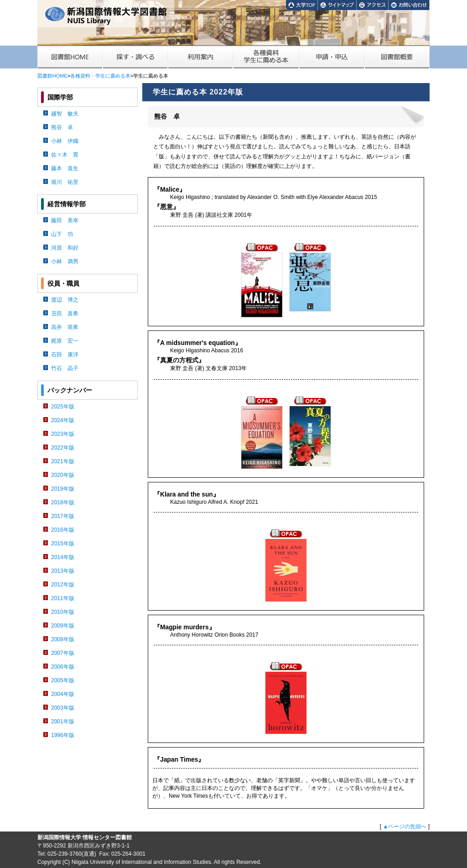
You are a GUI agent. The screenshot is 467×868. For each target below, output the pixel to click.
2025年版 (63, 407)
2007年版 (63, 653)
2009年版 (63, 626)
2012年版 (63, 585)
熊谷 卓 (62, 127)
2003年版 (63, 708)
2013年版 (63, 571)
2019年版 (63, 489)
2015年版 (63, 544)
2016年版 (63, 530)
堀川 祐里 (65, 182)
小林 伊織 (65, 141)
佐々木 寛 (65, 155)
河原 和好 (65, 248)
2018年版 (63, 502)
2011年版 (63, 598)
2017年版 (63, 516)
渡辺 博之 (65, 300)
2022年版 (63, 448)
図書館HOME (52, 76)
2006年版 (63, 667)
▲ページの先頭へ (405, 826)
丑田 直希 (65, 314)
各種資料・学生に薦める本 (100, 76)
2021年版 (63, 461)
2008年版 (63, 639)
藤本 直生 (65, 168)
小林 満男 (65, 261)
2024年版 (63, 420)
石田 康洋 (65, 355)
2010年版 (63, 612)
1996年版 (63, 735)
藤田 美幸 (65, 220)
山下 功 (62, 234)
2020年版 (63, 475)
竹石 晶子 (65, 368)
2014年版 (63, 557)
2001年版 (63, 722)
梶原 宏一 (65, 341)
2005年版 (63, 680)
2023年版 (63, 434)
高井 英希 (65, 327)
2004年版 (63, 694)
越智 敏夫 (65, 114)
